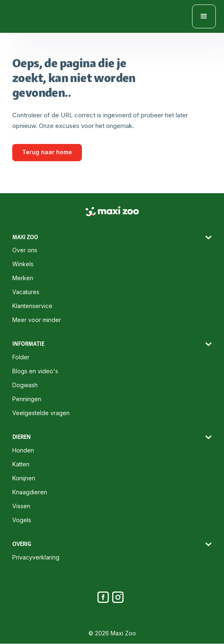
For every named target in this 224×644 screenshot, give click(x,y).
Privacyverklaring (36, 557)
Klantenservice (32, 306)
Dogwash (25, 385)
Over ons (25, 250)
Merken (23, 278)
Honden (23, 450)
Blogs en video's (35, 371)
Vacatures (26, 292)
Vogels (22, 520)
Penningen (27, 399)
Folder (21, 357)
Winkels (23, 264)
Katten (21, 464)
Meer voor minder (37, 320)
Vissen (21, 506)
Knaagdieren (30, 492)
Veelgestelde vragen (41, 413)
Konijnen (24, 478)
